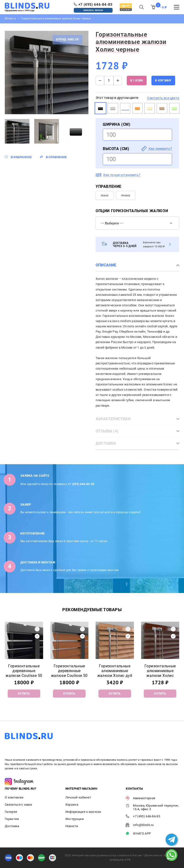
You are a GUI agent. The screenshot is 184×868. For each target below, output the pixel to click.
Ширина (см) (117, 124)
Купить (24, 694)
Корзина (72, 805)
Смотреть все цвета (163, 98)
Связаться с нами (18, 805)
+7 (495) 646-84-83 (81, 484)
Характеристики (113, 419)
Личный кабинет (78, 797)
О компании (14, 797)
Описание (106, 265)
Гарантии (12, 819)
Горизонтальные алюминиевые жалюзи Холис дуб (115, 671)
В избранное (21, 157)
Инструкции (75, 819)
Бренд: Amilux (67, 39)
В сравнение (56, 157)
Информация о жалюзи (83, 812)
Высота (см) (116, 149)
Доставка (106, 443)
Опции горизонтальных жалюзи (132, 211)
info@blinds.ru (140, 825)
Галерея (11, 812)
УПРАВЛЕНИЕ (109, 186)
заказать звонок (93, 10)
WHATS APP (138, 834)
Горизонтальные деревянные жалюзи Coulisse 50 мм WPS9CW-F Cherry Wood (69, 676)
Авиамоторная (141, 798)
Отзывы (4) (107, 431)
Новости (72, 826)
